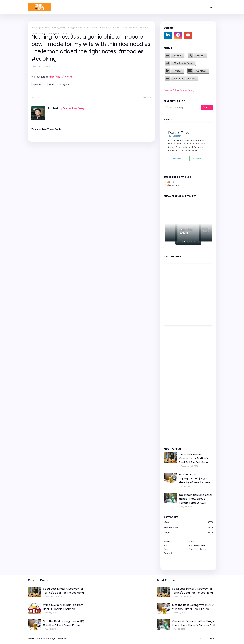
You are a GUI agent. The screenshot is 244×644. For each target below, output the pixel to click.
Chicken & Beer (183, 63)
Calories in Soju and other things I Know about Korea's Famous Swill (196, 499)
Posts (171, 182)
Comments (174, 185)
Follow (178, 159)
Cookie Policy (187, 90)
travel (189, 533)
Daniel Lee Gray (73, 108)
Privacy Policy (171, 90)
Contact (201, 71)
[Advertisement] (174, 386)
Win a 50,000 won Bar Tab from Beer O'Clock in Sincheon (63, 607)
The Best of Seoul (184, 79)
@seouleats (44, 27)
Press (177, 71)
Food (52, 84)
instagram (64, 84)
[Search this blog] (182, 107)
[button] (182, 241)
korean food (189, 527)
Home (34, 27)
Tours (200, 55)
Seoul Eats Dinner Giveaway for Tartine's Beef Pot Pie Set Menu (194, 458)
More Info (199, 159)
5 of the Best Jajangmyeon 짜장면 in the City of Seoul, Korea (194, 478)
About (177, 55)
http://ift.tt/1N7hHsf (61, 77)
